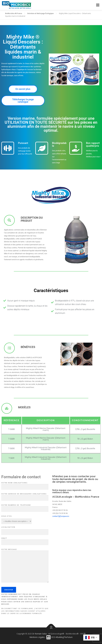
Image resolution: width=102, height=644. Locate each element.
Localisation (8, 527)
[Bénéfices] (9, 348)
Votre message (25, 566)
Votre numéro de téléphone (25, 507)
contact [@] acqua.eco (61, 516)
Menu (98, 5)
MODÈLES (24, 407)
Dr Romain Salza (39, 634)
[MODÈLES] (7, 408)
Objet (25, 540)
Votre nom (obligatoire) (25, 485)
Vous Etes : (7, 516)
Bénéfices (28, 347)
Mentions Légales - (38, 637)
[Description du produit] (9, 220)
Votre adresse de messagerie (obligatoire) (25, 496)
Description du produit (32, 219)
